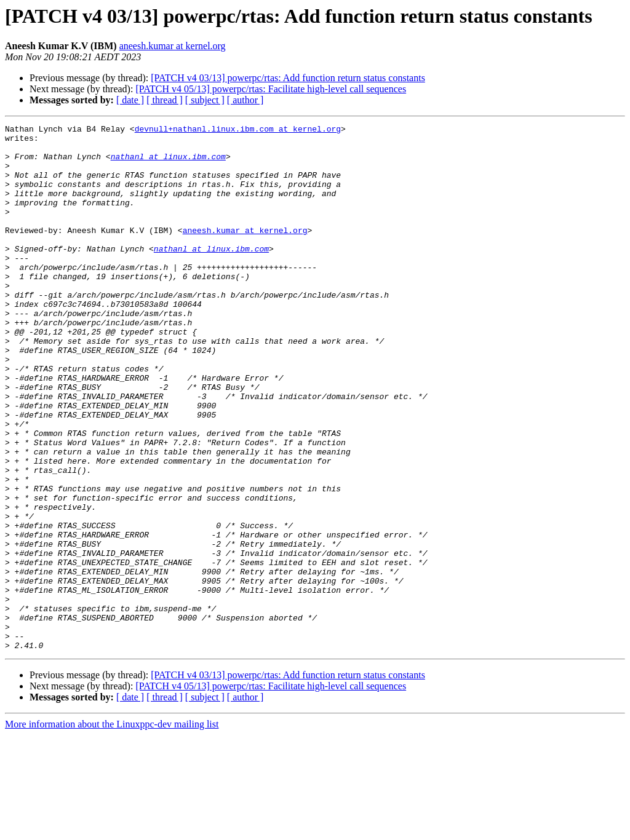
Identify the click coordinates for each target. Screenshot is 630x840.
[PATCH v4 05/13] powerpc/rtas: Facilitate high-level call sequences (271, 89)
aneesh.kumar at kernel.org (173, 46)
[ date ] (130, 100)
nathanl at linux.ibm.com (168, 164)
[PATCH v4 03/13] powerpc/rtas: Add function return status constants (288, 78)
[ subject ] (205, 100)
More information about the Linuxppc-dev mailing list (112, 829)
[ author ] (245, 100)
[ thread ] (165, 100)
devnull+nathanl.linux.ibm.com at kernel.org (238, 130)
